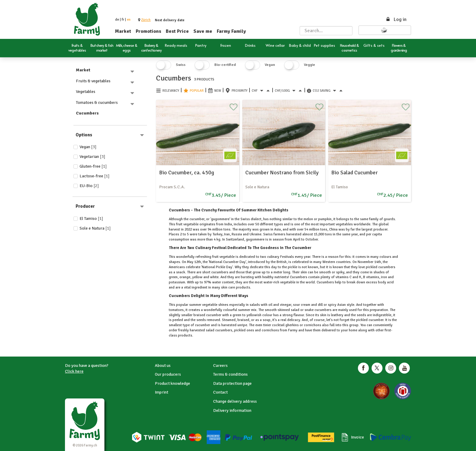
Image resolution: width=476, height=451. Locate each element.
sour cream (302, 305)
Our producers (168, 374)
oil (270, 305)
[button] (146, 20)
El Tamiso (91, 219)
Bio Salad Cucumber (354, 173)
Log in (396, 19)
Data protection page (232, 383)
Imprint (161, 392)
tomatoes (176, 310)
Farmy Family (231, 31)
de (117, 20)
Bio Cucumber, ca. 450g (187, 173)
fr (123, 20)
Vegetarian (92, 157)
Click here (74, 371)
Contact (220, 392)
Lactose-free (95, 176)
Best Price (177, 31)
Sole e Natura (95, 228)
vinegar (285, 305)
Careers (220, 366)
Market (123, 31)
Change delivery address (235, 401)
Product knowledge (172, 383)
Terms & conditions (230, 374)
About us (163, 366)
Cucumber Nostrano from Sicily (282, 173)
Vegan (88, 147)
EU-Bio (89, 186)
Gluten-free (93, 166)
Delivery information (232, 410)
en (129, 20)
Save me (203, 31)
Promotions (148, 31)
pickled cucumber (369, 320)
